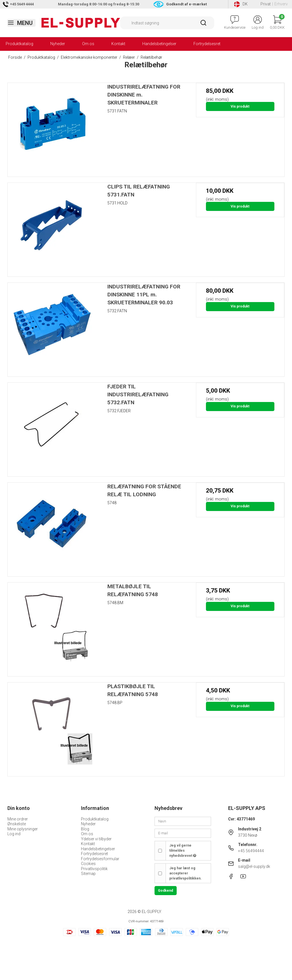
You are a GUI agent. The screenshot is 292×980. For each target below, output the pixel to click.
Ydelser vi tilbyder (96, 839)
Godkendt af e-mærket (186, 4)
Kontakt (118, 44)
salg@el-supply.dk (254, 866)
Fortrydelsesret (207, 44)
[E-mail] (183, 833)
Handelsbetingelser (159, 44)
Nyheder (58, 44)
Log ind (14, 834)
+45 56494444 (251, 851)
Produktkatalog (19, 44)
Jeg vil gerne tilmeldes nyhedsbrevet (183, 851)
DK (241, 4)
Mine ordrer (18, 819)
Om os (88, 44)
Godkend (165, 891)
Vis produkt (240, 106)
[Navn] (183, 821)
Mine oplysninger (23, 829)
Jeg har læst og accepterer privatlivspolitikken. (185, 873)
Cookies (88, 864)
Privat (266, 4)
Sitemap (88, 874)
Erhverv (281, 4)
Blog (85, 829)
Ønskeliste (17, 824)
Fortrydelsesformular (100, 859)
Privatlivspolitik (94, 869)
